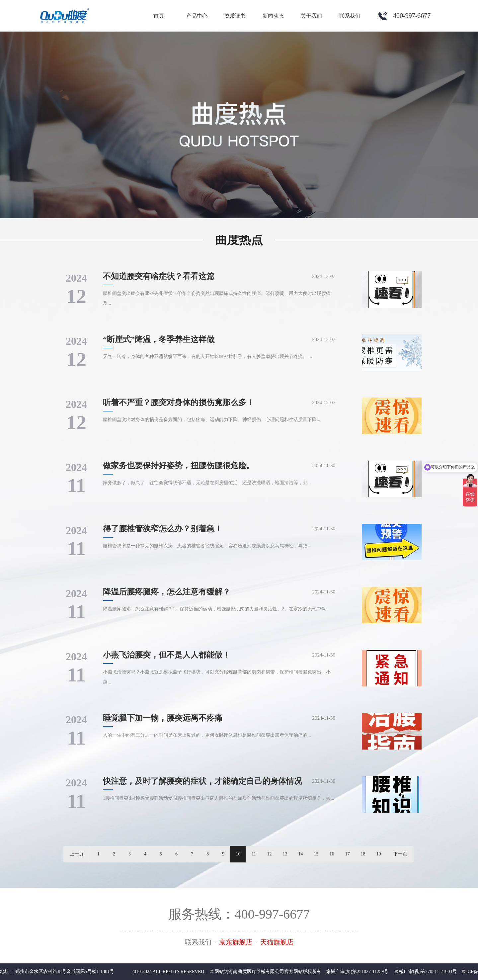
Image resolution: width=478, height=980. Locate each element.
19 (379, 854)
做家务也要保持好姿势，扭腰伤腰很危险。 (179, 466)
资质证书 (235, 16)
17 (348, 854)
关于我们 (311, 16)
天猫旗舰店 (277, 942)
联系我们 (350, 16)
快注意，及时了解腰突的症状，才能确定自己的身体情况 (202, 781)
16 (332, 854)
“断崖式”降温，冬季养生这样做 (159, 339)
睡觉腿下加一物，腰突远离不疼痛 (163, 718)
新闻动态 (273, 16)
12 (270, 854)
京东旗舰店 (236, 942)
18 (363, 854)
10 (238, 854)
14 (301, 854)
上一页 (77, 854)
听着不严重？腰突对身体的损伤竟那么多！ (179, 402)
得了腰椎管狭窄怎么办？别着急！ (163, 529)
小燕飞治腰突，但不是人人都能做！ (167, 655)
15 (316, 854)
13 (285, 854)
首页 (159, 16)
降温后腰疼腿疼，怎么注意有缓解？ (167, 592)
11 (254, 854)
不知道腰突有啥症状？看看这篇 (159, 276)
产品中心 (197, 16)
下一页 (400, 854)
